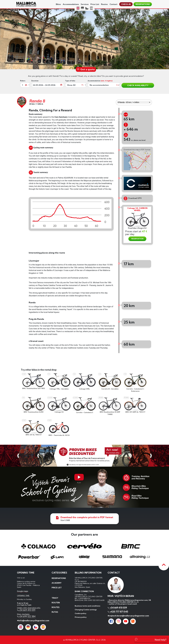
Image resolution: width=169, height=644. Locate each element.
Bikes (58, 4)
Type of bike (70, 81)
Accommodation (100, 81)
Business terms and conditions (87, 606)
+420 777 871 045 (119, 612)
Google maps (23, 591)
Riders (23, 81)
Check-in (126, 4)
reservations (143, 4)
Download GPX (133, 198)
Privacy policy (81, 617)
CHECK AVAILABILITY (138, 85)
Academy (57, 583)
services (85, 4)
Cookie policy (81, 613)
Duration (35, 81)
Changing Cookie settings (86, 610)
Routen (56, 603)
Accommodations (71, 4)
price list (95, 4)
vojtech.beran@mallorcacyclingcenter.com (129, 616)
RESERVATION (137, 239)
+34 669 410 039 (27, 610)
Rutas (55, 612)
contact (113, 4)
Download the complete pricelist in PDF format (87, 517)
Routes (104, 4)
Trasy (55, 598)
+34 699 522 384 (27, 616)
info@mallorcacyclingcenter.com (34, 620)
